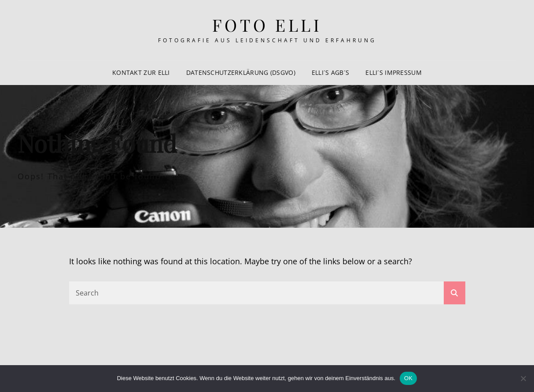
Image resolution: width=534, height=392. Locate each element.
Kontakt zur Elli (141, 72)
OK (408, 378)
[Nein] (523, 378)
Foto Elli (267, 25)
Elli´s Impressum (394, 72)
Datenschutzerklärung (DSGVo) (241, 72)
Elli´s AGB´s (330, 72)
